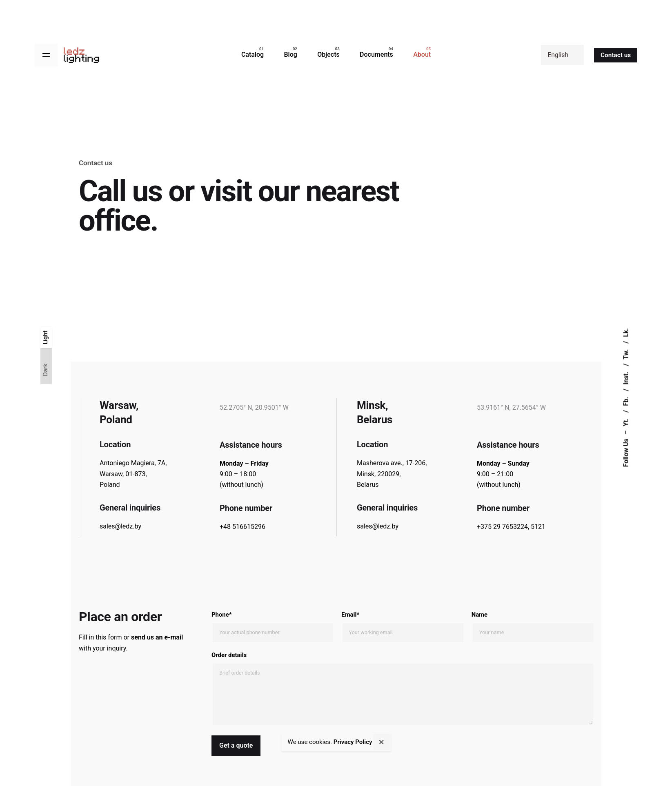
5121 (538, 527)
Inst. (626, 377)
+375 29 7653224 (502, 527)
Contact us (616, 55)
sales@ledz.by (120, 526)
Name (532, 626)
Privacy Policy (353, 742)
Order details (402, 689)
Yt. (626, 422)
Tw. (626, 354)
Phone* (272, 626)
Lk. (626, 333)
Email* (402, 626)
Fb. (626, 401)
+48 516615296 (243, 527)
